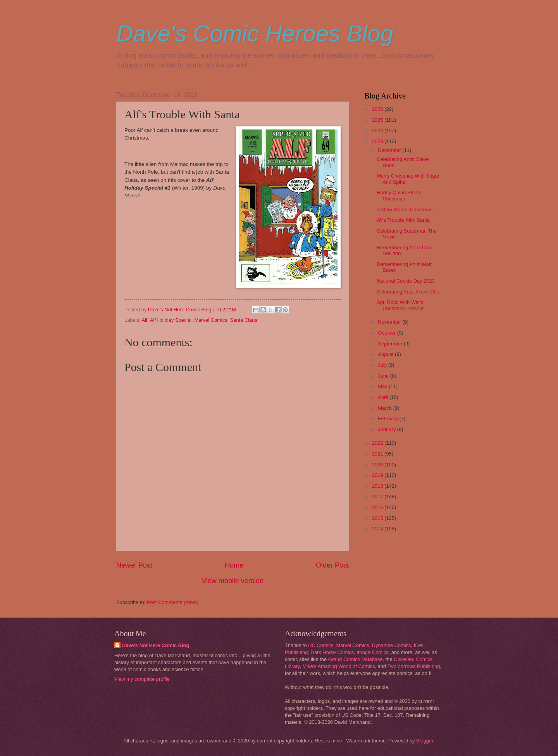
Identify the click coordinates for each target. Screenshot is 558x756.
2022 (378, 443)
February (388, 419)
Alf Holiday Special (171, 320)
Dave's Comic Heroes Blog (255, 34)
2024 (378, 130)
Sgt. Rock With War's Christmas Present (400, 305)
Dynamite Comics (392, 645)
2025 (378, 120)
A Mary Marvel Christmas (405, 210)
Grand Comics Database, (356, 659)
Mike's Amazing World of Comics (339, 666)
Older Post (332, 565)
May (383, 386)
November (390, 322)
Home (234, 565)
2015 (378, 518)
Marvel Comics (211, 320)
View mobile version (232, 581)
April (383, 397)
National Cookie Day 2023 (406, 281)
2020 (378, 465)
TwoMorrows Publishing (413, 666)
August (386, 354)
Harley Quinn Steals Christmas (399, 195)
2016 (378, 507)
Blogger (425, 741)
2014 (378, 529)
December (390, 150)
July (383, 365)
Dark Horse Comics (332, 652)
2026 (378, 109)
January (387, 429)
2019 (378, 475)
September (391, 344)
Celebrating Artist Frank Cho (408, 292)
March (385, 408)
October (387, 333)
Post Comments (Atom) (173, 602)
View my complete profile (142, 679)
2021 (378, 454)
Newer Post (134, 565)
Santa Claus (244, 320)
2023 (378, 141)
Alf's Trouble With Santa (403, 220)
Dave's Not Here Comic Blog (156, 645)
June (384, 376)
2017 (378, 496)
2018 (378, 486)
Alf (144, 320)
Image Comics (372, 652)
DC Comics (321, 645)
